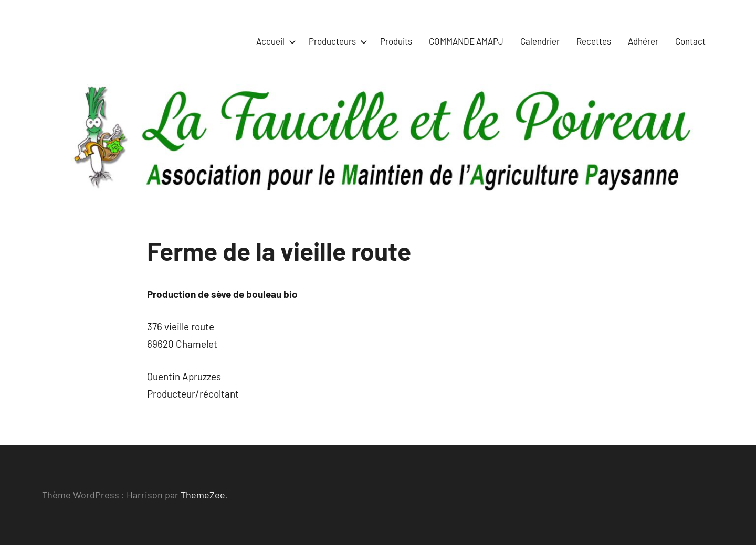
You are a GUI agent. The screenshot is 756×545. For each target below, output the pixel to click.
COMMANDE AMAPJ (466, 41)
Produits (396, 41)
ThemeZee (203, 495)
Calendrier (540, 41)
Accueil (274, 41)
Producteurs (336, 41)
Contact (690, 41)
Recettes (594, 41)
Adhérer (643, 41)
